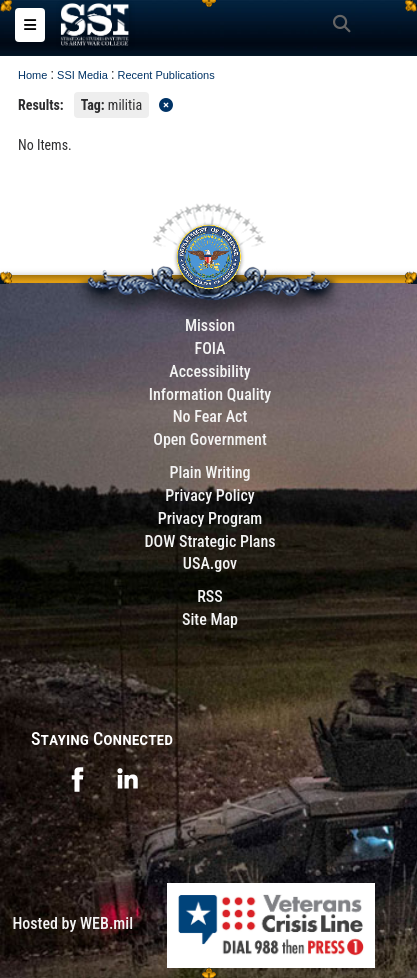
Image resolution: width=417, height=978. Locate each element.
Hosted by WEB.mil (72, 923)
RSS (210, 596)
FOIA (209, 348)
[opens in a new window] (77, 777)
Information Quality (210, 394)
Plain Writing (209, 472)
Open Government (210, 439)
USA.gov (210, 563)
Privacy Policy (209, 495)
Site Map (210, 619)
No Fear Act (210, 416)
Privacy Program (210, 518)
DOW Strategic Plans (209, 541)
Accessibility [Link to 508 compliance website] (209, 371)
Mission (210, 325)
